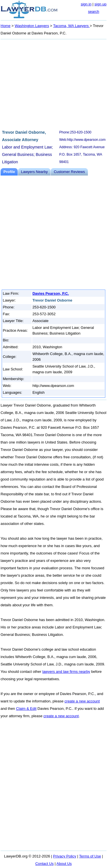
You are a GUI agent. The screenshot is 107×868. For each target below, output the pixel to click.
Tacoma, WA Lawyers (71, 26)
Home (6, 26)
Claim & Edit (26, 709)
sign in (86, 4)
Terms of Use (90, 856)
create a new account (82, 701)
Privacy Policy (65, 856)
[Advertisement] (53, 84)
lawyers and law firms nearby (66, 672)
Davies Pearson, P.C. (51, 293)
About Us (64, 864)
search (93, 12)
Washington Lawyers (32, 26)
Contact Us (45, 864)
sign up (100, 4)
